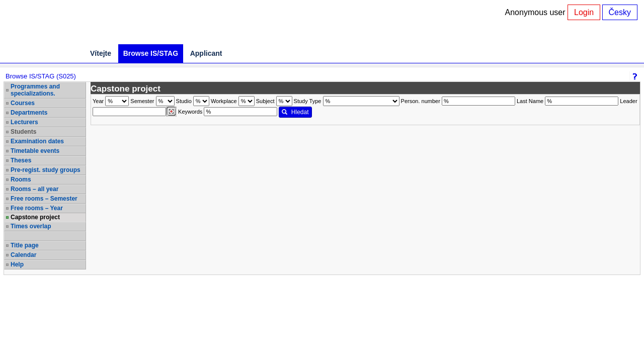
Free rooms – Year (37, 208)
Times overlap (31, 226)
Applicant (206, 53)
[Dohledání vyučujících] (171, 112)
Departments (29, 113)
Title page (25, 245)
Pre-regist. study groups (46, 170)
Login (584, 12)
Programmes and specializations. (35, 90)
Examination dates (37, 141)
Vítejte (101, 53)
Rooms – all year (34, 189)
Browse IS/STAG (151, 53)
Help (17, 264)
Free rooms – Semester (44, 199)
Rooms (21, 179)
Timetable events (35, 151)
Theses (21, 160)
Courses (23, 103)
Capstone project (35, 217)
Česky (620, 12)
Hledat (295, 112)
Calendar (23, 255)
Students (23, 132)
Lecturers (24, 122)
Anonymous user (537, 12)
